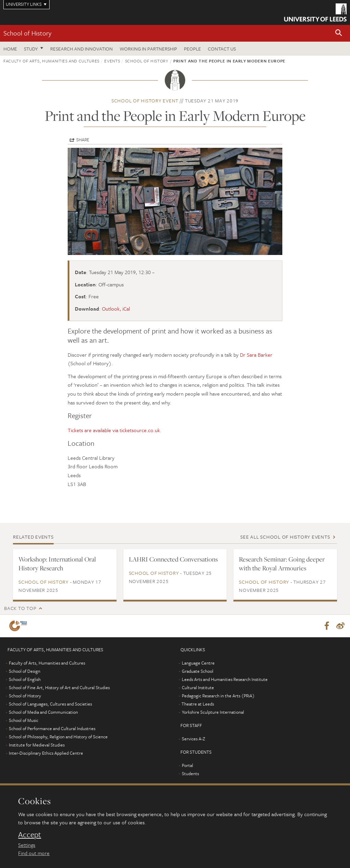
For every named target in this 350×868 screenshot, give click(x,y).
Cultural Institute (198, 687)
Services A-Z (193, 739)
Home (10, 49)
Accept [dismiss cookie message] (30, 835)
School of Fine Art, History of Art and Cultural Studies (59, 687)
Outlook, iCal (116, 309)
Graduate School (198, 671)
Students (190, 773)
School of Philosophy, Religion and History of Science (58, 737)
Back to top (20, 608)
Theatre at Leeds (198, 704)
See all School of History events (285, 537)
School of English (25, 679)
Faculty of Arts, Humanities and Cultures (51, 61)
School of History (27, 33)
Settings (27, 845)
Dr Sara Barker (256, 355)
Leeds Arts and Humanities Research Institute (225, 679)
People (192, 49)
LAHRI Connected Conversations (173, 559)
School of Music (24, 720)
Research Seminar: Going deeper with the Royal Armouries (282, 564)
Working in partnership (148, 49)
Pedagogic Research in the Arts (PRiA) (218, 696)
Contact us (222, 49)
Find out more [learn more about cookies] (34, 853)
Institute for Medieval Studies (37, 745)
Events (112, 61)
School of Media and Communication (43, 712)
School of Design (25, 671)
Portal (187, 765)
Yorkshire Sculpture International (213, 712)
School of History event (145, 101)
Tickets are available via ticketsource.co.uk (114, 430)
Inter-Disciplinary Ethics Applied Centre (46, 753)
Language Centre (198, 663)
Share (83, 140)
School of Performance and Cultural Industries (52, 728)
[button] (339, 33)
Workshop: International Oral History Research (57, 564)
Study (31, 49)
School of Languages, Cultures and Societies (50, 704)
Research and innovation (82, 49)
